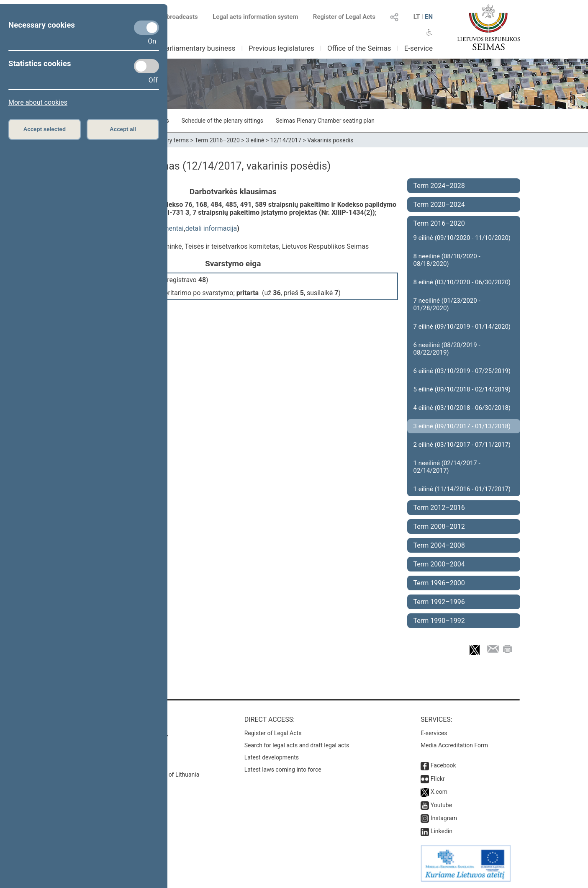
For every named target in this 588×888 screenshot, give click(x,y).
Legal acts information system (255, 17)
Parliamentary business (198, 48)
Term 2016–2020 (217, 140)
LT (417, 17)
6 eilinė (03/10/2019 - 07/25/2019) (462, 371)
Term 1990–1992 (439, 621)
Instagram (444, 818)
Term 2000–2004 (439, 564)
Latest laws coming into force (283, 770)
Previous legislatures (281, 48)
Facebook (443, 765)
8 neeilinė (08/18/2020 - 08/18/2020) (447, 260)
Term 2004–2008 (439, 545)
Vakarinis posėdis (330, 140)
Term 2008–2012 (439, 526)
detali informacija (211, 228)
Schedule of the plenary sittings (222, 121)
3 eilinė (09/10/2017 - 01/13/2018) (462, 426)
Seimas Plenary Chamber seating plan (325, 121)
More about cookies (38, 102)
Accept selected (45, 129)
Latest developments (272, 757)
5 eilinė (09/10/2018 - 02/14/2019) (462, 389)
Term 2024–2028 (439, 186)
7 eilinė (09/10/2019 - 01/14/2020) (462, 327)
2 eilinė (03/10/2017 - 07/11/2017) (462, 445)
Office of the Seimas (359, 48)
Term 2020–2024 (439, 205)
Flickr (438, 779)
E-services (434, 733)
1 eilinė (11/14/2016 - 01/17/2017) (462, 489)
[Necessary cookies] (146, 28)
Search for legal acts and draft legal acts (297, 745)
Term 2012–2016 (439, 508)
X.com (439, 792)
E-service (419, 48)
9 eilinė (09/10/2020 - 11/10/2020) (462, 238)
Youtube (441, 805)
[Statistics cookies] (146, 66)
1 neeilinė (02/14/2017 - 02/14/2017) (447, 467)
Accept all (123, 129)
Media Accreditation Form (454, 745)
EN (429, 17)
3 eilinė (255, 140)
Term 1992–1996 (439, 602)
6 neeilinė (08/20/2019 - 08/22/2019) (447, 349)
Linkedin (442, 831)
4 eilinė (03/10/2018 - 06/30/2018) (462, 408)
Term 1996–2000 (439, 583)
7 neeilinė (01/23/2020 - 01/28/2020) (447, 304)
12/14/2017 (286, 140)
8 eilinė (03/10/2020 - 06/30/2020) (462, 282)
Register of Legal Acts (344, 17)
